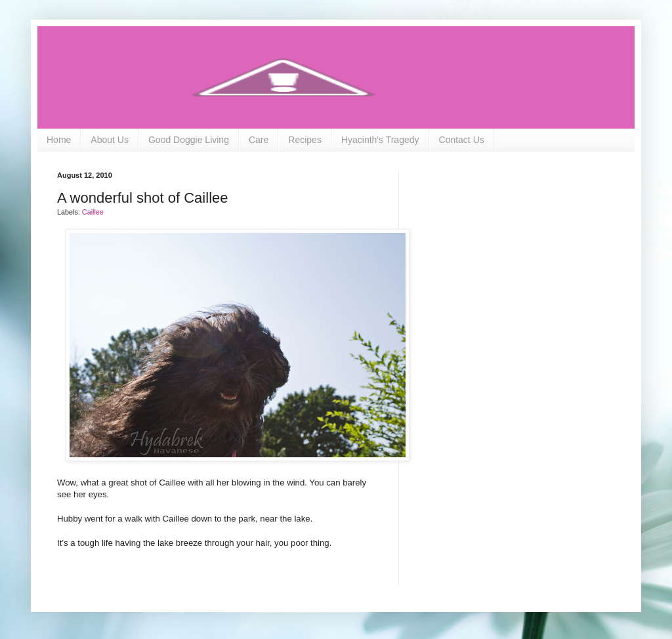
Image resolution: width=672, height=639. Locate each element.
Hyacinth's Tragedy (380, 140)
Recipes (305, 140)
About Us (110, 140)
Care (259, 140)
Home (59, 140)
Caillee (93, 212)
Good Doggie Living (189, 140)
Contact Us (462, 140)
